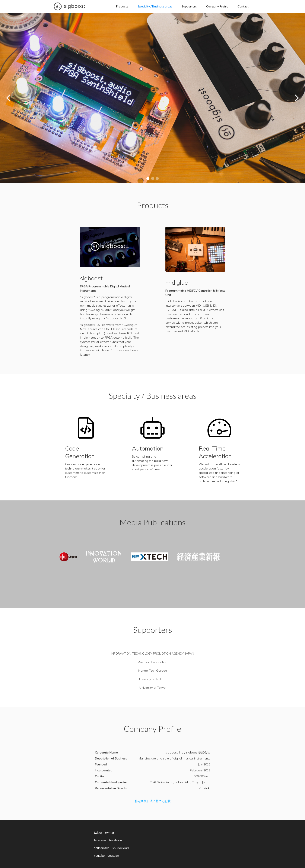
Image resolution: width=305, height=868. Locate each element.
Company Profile (217, 6)
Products (122, 6)
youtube (99, 856)
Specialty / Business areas (155, 6)
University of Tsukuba (152, 679)
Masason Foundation (152, 662)
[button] (9, 98)
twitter (98, 833)
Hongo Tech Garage (153, 671)
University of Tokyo (152, 688)
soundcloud (102, 848)
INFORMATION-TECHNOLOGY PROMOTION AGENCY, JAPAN (152, 654)
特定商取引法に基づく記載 (153, 801)
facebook (100, 840)
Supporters (189, 6)
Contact (243, 6)
